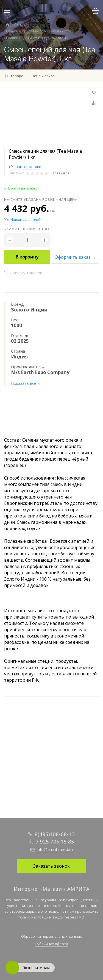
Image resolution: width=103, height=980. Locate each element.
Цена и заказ (43, 76)
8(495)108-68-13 (55, 834)
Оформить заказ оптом (77, 257)
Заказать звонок (51, 866)
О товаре (15, 76)
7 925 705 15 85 (55, 842)
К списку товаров (26, 273)
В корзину (27, 257)
